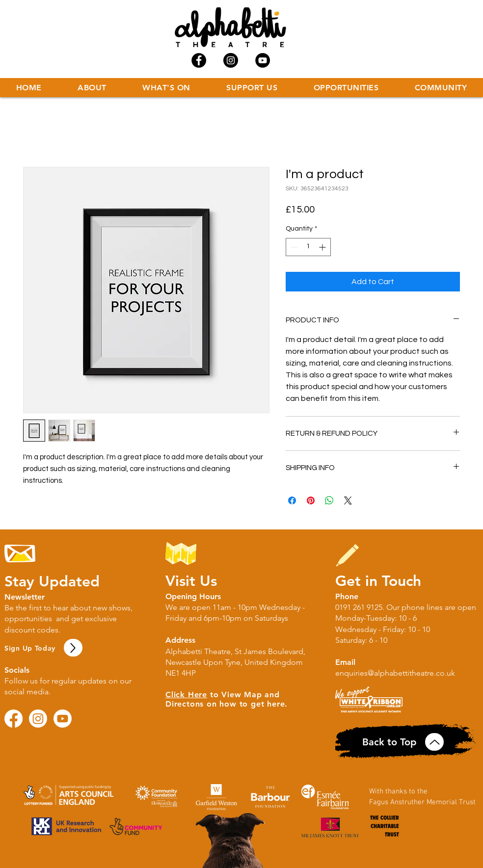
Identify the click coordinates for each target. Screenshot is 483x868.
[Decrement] (293, 247)
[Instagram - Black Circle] (231, 60)
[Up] (73, 648)
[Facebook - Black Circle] (199, 60)
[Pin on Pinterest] (311, 500)
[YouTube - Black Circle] (263, 60)
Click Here (186, 695)
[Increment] (323, 247)
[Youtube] (63, 719)
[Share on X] (348, 500)
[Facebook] (13, 719)
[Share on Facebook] (292, 500)
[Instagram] (38, 719)
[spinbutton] (308, 247)
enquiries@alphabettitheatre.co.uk (395, 673)
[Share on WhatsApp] (329, 500)
